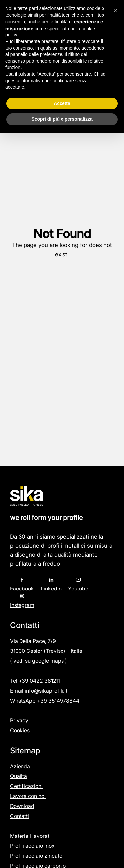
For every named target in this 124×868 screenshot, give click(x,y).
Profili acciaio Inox (32, 846)
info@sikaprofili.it (46, 691)
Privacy (19, 720)
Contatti (20, 816)
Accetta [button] (62, 103)
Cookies (20, 730)
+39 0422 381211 (40, 681)
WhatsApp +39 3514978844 (45, 701)
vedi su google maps (39, 661)
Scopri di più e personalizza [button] (62, 119)
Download (22, 806)
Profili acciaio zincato (36, 856)
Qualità (19, 776)
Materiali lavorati (30, 836)
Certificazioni (26, 786)
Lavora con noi (28, 796)
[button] (115, 11)
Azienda (20, 766)
